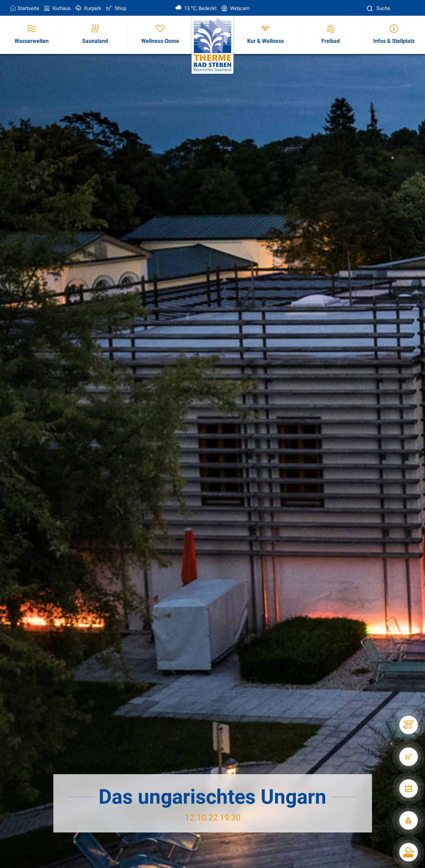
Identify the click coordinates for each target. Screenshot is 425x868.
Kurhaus (57, 8)
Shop (115, 8)
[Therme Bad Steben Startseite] (213, 45)
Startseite (25, 8)
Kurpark (88, 8)
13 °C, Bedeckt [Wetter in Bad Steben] (196, 8)
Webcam (235, 8)
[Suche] (371, 9)
